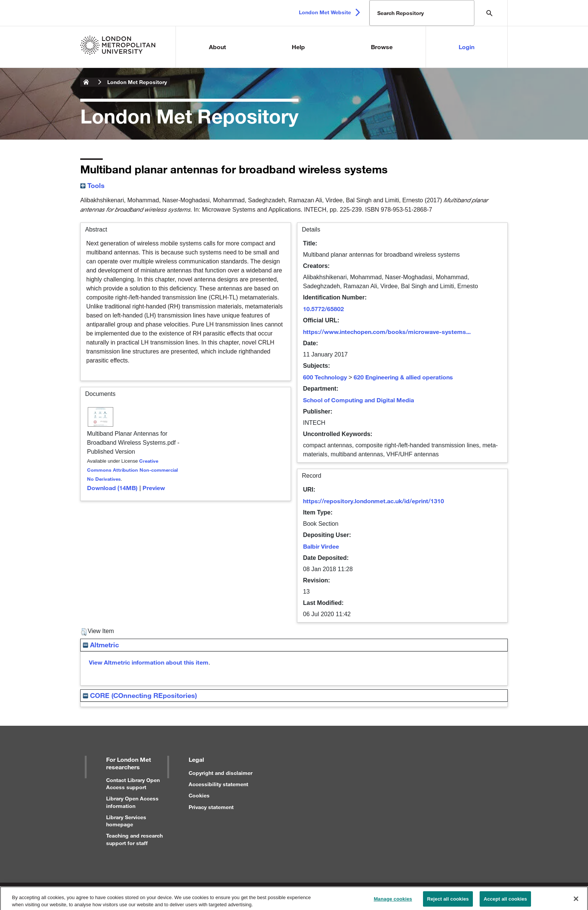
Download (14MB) (112, 488)
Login (466, 47)
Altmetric (101, 645)
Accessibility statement (218, 784)
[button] (84, 632)
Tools (92, 185)
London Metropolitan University (86, 82)
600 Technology (325, 377)
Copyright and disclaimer (220, 773)
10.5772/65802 (323, 309)
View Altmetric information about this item (149, 662)
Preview (154, 488)
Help (298, 47)
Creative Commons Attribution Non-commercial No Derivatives (132, 470)
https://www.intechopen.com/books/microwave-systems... (387, 332)
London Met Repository (137, 82)
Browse (382, 47)
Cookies (199, 795)
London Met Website (325, 12)
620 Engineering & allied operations (403, 377)
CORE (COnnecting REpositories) (140, 695)
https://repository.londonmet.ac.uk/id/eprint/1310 (373, 501)
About (217, 47)
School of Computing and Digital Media (358, 400)
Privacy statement (211, 807)
